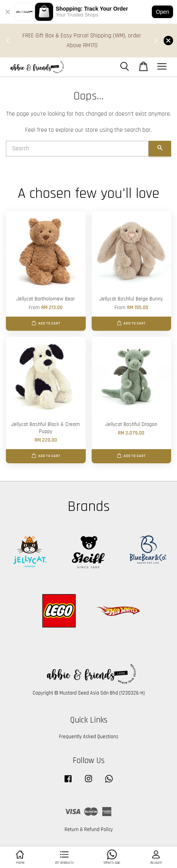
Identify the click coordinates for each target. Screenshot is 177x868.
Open (162, 12)
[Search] (77, 149)
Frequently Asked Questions (89, 737)
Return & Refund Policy (89, 829)
